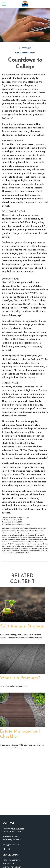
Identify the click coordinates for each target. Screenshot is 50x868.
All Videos (8, 864)
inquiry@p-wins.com (11, 845)
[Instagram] (9, 849)
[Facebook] (4, 849)
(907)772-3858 (15, 832)
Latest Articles (11, 860)
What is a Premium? (20, 678)
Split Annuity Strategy (22, 626)
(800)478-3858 (18, 829)
